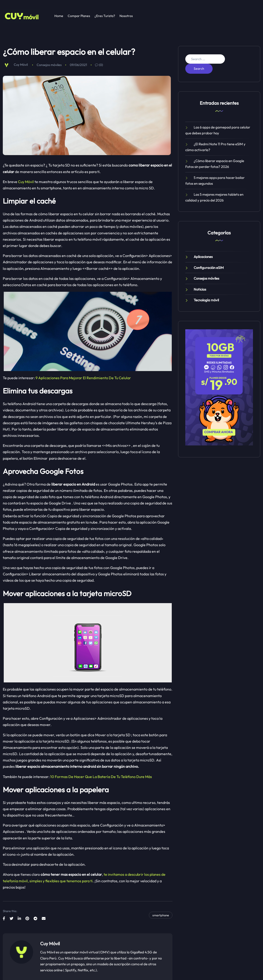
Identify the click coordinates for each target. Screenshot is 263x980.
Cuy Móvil (21, 65)
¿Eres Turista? (105, 16)
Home (59, 16)
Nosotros (126, 16)
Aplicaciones (203, 257)
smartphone (161, 915)
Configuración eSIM (209, 268)
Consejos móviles (49, 65)
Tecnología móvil (206, 300)
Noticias (200, 289)
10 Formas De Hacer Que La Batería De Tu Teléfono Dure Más (101, 777)
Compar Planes (79, 16)
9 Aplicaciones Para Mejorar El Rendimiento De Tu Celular (83, 378)
